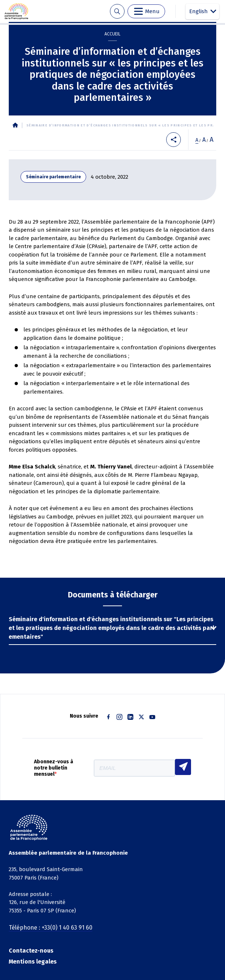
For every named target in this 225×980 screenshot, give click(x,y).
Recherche (117, 12)
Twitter (141, 717)
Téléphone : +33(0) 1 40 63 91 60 (51, 928)
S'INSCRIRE (183, 767)
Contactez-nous (31, 951)
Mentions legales (33, 962)
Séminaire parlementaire (53, 177)
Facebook (108, 717)
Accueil (113, 34)
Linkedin (130, 717)
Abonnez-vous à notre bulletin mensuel (54, 768)
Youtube (152, 717)
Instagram (119, 717)
